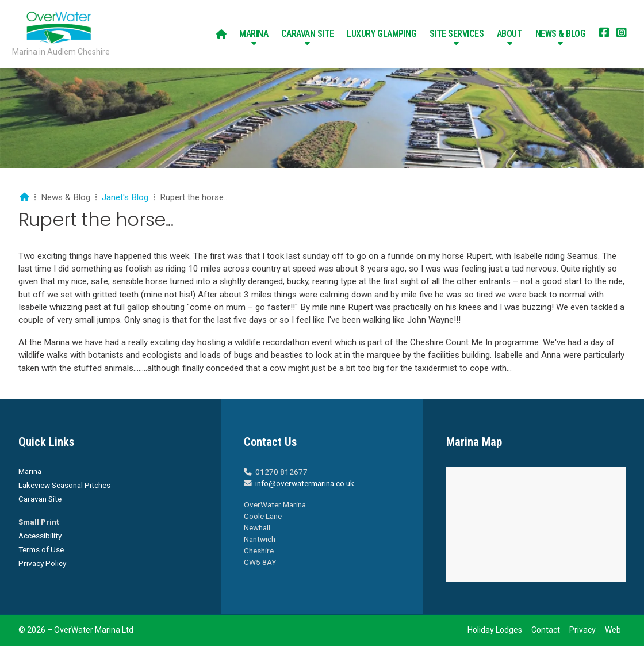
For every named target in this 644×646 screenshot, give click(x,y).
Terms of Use (41, 549)
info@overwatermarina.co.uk (305, 483)
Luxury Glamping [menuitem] (382, 34)
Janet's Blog (125, 197)
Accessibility (40, 536)
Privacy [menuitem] (582, 630)
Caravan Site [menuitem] (308, 34)
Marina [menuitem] (254, 34)
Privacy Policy (42, 563)
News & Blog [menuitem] (561, 34)
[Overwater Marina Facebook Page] (604, 34)
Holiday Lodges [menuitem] (495, 630)
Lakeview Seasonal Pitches (64, 485)
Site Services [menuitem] (457, 34)
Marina (30, 471)
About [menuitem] (510, 34)
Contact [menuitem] (546, 630)
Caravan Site (40, 499)
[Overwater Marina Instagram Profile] (622, 34)
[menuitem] (221, 34)
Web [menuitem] (613, 630)
